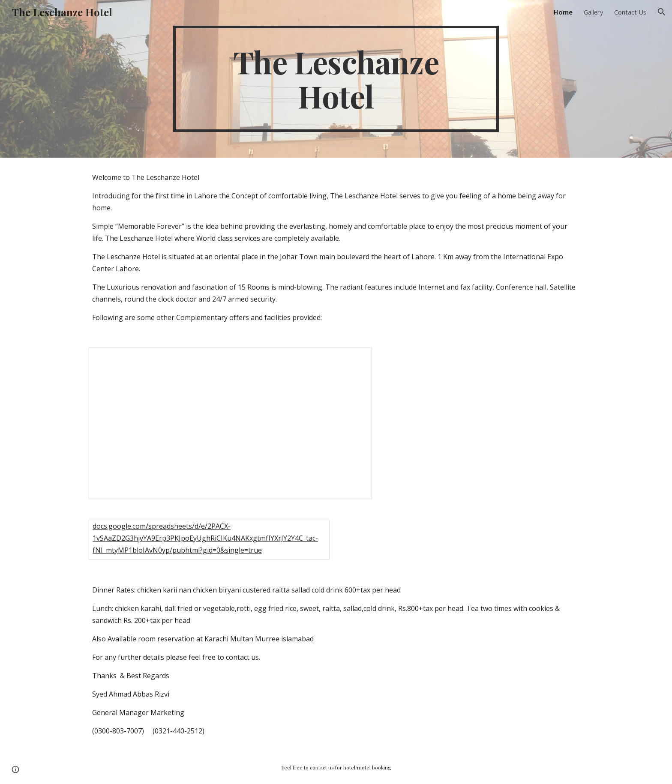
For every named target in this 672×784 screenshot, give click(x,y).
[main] (336, 79)
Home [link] (563, 12)
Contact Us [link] (630, 12)
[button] (662, 12)
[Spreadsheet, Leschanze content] (230, 423)
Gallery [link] (593, 12)
